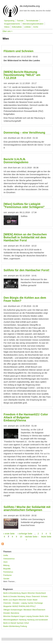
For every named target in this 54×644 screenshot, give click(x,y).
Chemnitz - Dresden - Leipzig (15, 603)
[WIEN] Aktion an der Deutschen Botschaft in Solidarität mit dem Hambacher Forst (25, 237)
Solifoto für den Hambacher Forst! (26, 270)
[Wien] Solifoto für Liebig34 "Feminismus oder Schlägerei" (24, 205)
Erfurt (27, 623)
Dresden (7, 613)
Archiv (36, 27)
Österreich (36, 597)
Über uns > (7, 31)
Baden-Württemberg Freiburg (15, 626)
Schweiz (44, 597)
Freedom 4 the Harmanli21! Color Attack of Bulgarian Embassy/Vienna (26, 417)
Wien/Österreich (39, 610)
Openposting (9, 21)
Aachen (31, 603)
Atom (5, 562)
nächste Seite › (32, 537)
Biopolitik (7, 569)
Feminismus (8, 572)
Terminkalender (32, 21)
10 (21, 537)
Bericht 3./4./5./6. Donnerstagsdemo (16, 161)
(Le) (10, 600)
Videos (7, 27)
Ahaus (28, 597)
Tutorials (20, 21)
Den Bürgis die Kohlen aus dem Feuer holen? (25, 299)
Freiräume (7, 575)
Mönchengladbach (11, 620)
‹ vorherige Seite (25, 534)
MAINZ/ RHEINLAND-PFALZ (24, 606)
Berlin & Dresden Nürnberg (14, 597)
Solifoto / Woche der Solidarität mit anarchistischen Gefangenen (27, 508)
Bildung (6, 565)
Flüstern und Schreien (19, 51)
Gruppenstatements (12, 24)
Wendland (27, 610)
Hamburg (23, 620)
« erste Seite (9, 534)
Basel (35, 600)
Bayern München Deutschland (33, 593)
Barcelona (15, 613)
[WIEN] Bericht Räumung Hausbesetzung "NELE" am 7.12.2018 (22, 75)
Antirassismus (9, 559)
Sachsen (20, 623)
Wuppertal (7, 606)
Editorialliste (17, 27)
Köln (47, 616)
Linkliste (28, 27)
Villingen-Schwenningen (13, 610)
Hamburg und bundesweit (37, 620)
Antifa (6, 555)
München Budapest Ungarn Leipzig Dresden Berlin (24, 616)
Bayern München (20, 600)
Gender (6, 579)
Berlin (6, 600)
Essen (30, 600)
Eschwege (39, 603)
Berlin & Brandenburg (12, 593)
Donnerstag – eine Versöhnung (24, 133)
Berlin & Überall (10, 623)
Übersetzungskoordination (33, 24)
